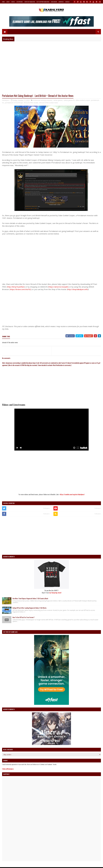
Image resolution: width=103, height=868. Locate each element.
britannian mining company (43, 100)
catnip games (58, 100)
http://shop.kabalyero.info (78, 289)
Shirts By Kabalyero (30, 2)
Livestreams (19, 2)
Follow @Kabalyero (8, 769)
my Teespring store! (55, 593)
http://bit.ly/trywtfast (16, 287)
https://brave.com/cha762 (21, 289)
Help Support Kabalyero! (43, 2)
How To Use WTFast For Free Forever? (24, 617)
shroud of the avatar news (49, 103)
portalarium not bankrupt (14, 103)
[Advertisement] (51, 307)
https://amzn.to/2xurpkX (58, 287)
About (8, 2)
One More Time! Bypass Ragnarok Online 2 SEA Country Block (30, 599)
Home (3, 2)
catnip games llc (69, 100)
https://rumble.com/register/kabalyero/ (72, 494)
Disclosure (54, 2)
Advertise (61, 2)
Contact (67, 2)
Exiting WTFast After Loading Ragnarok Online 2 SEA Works (30, 608)
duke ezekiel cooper (83, 100)
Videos (13, 2)
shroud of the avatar (31, 103)
